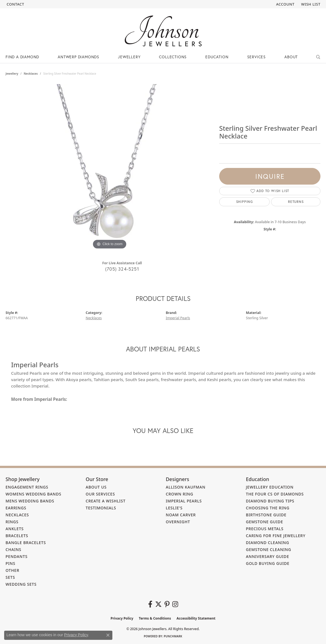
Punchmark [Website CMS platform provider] (173, 636)
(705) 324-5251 (122, 269)
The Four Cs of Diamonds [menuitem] (275, 494)
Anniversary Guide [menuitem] (267, 556)
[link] (15, 4)
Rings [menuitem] (12, 522)
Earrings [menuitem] (16, 508)
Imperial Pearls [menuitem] (184, 501)
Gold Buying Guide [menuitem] (268, 563)
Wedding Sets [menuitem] (21, 584)
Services (256, 57)
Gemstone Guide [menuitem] (264, 522)
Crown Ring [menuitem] (180, 494)
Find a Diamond (22, 57)
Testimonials (101, 508)
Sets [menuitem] (10, 577)
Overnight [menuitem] (178, 522)
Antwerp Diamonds (79, 57)
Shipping (245, 202)
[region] (110, 167)
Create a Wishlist (106, 501)
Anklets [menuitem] (15, 529)
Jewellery (129, 57)
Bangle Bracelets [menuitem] (26, 543)
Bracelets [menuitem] (17, 536)
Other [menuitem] (12, 570)
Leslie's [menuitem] (174, 508)
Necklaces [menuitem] (17, 515)
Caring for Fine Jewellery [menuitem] (276, 536)
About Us (96, 487)
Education (217, 57)
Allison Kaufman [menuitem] (186, 487)
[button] (285, 4)
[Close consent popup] (108, 635)
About (291, 57)
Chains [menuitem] (13, 549)
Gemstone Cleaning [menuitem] (268, 549)
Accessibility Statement (196, 618)
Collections (173, 57)
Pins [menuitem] (10, 563)
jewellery (12, 74)
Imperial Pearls (178, 318)
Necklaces (31, 74)
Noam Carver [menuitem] (181, 515)
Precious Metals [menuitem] (265, 529)
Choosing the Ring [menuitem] (268, 508)
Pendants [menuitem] (17, 556)
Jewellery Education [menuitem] (270, 487)
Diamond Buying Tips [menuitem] (270, 501)
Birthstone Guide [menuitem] (266, 515)
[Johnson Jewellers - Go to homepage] (163, 31)
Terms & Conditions (155, 618)
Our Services (100, 494)
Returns (296, 202)
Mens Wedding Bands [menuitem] (30, 501)
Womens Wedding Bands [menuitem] (33, 494)
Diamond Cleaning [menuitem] (267, 543)
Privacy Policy (122, 618)
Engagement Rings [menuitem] (27, 487)
